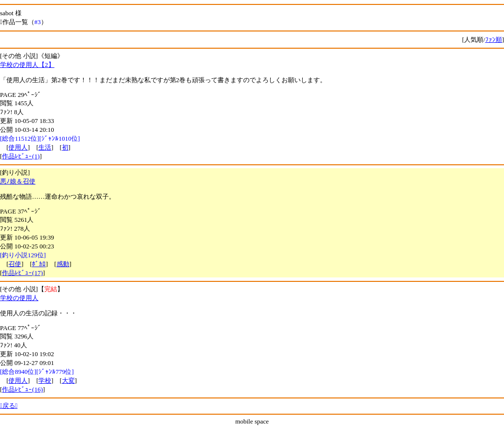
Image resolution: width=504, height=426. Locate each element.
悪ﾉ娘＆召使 (18, 181)
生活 (45, 147)
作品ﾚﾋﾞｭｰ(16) (22, 389)
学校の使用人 (19, 298)
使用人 (18, 147)
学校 (45, 380)
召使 (15, 264)
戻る (9, 406)
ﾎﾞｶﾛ (39, 264)
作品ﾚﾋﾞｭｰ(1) (21, 156)
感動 (63, 264)
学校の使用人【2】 (27, 65)
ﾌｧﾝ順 (494, 40)
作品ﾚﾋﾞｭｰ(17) (22, 273)
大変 (68, 380)
